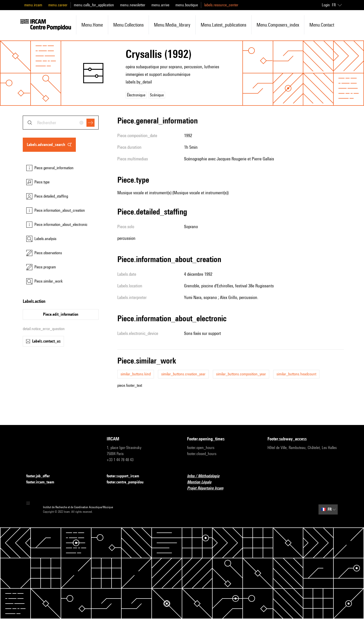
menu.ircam (33, 5)
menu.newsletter (133, 5)
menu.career (58, 5)
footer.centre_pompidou (128, 482)
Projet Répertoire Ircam (208, 488)
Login (326, 5)
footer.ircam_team (43, 482)
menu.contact (322, 25)
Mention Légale (202, 482)
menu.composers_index (278, 25)
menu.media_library (172, 25)
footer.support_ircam (126, 476)
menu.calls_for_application (94, 5)
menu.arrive (160, 5)
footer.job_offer (41, 476)
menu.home (92, 25)
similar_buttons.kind (136, 374)
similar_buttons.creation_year (183, 374)
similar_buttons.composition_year (241, 374)
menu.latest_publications (223, 25)
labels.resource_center (221, 5)
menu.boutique (187, 5)
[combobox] (61, 123)
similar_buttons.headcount (296, 374)
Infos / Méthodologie (206, 476)
